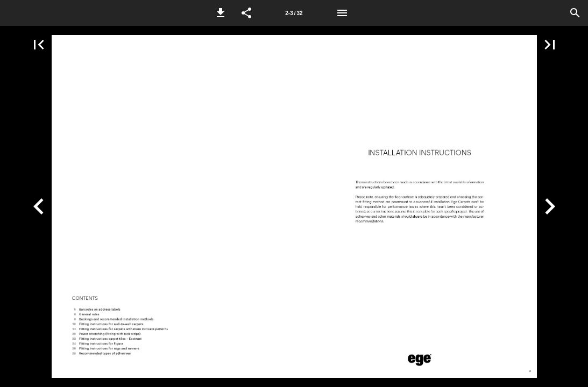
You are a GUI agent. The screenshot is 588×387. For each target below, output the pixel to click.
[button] (221, 13)
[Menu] (342, 13)
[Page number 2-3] (294, 13)
